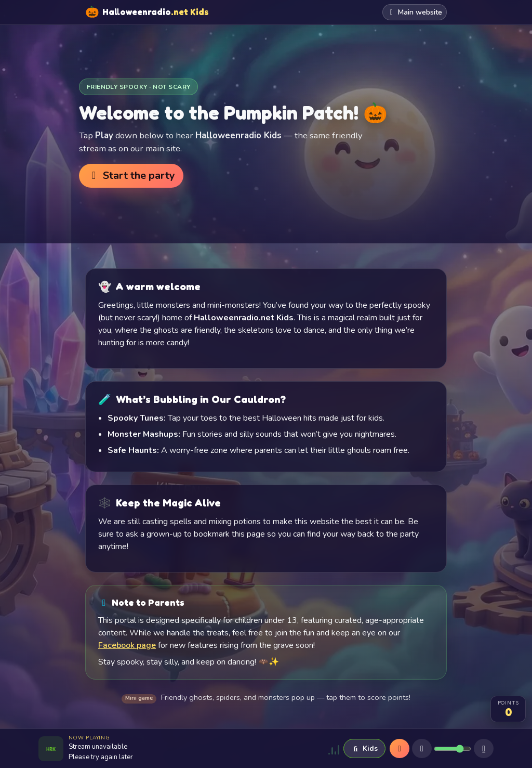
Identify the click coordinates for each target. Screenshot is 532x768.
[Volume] (453, 749)
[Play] (400, 749)
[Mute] (422, 749)
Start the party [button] (131, 175)
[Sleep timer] (484, 749)
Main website (415, 12)
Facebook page (127, 645)
